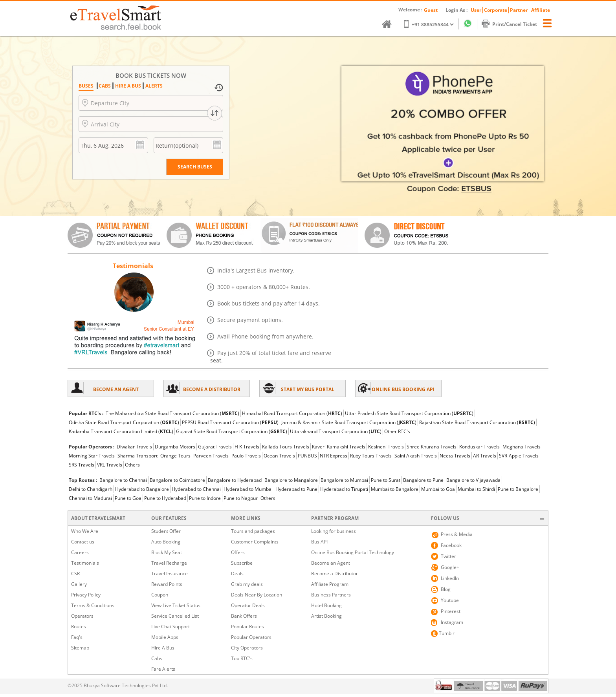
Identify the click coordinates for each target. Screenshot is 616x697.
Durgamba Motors (175, 447)
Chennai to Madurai (90, 498)
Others (132, 465)
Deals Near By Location (257, 595)
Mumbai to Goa (438, 489)
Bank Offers (244, 616)
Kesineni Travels (386, 447)
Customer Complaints (255, 542)
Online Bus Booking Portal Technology (353, 552)
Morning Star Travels (92, 456)
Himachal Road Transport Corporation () (292, 413)
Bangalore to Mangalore (291, 480)
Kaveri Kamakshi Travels (339, 447)
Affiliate (541, 10)
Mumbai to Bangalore (395, 489)
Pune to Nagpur (241, 498)
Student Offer (166, 531)
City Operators (247, 648)
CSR (75, 574)
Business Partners (331, 595)
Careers (80, 552)
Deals (237, 574)
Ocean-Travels (279, 456)
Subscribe (242, 563)
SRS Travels (82, 465)
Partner (519, 10)
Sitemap (80, 648)
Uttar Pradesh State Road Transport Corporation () (409, 413)
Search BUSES (195, 167)
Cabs (157, 658)
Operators (82, 616)
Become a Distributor (335, 574)
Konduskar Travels (479, 447)
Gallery (79, 584)
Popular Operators (251, 637)
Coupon (160, 595)
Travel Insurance (170, 574)
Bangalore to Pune (423, 480)
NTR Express (334, 456)
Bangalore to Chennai (123, 480)
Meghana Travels (522, 447)
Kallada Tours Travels (286, 447)
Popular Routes (247, 627)
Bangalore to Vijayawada (473, 480)
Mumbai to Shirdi (476, 489)
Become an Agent (331, 563)
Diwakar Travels (134, 447)
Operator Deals (248, 605)
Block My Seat (167, 552)
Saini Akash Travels (416, 456)
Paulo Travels (246, 456)
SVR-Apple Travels (519, 456)
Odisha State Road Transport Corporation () (124, 422)
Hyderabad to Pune (296, 489)
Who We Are (85, 531)
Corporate (496, 10)
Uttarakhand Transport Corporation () (336, 431)
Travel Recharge (169, 563)
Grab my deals (247, 584)
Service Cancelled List (175, 616)
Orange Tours (175, 456)
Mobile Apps (165, 637)
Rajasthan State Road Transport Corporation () (477, 422)
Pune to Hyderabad (165, 498)
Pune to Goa (128, 498)
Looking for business (334, 531)
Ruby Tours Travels (371, 456)
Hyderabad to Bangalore (142, 489)
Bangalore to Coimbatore (177, 480)
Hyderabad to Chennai (196, 489)
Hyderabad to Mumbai (248, 489)
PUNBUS (307, 456)
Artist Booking (326, 616)
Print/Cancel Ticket (513, 24)
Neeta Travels (455, 456)
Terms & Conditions (93, 605)
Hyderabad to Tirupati (344, 489)
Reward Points (167, 584)
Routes (79, 627)
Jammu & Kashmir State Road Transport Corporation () (349, 422)
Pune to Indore (205, 498)
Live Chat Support (170, 627)
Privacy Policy (86, 595)
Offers (238, 552)
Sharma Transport (137, 456)
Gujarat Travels (215, 447)
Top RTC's (242, 658)
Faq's (77, 637)
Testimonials (85, 563)
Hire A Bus (163, 648)
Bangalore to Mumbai (344, 480)
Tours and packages (253, 531)
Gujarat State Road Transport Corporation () (232, 431)
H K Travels (247, 447)
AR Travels (485, 456)
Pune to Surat (386, 480)
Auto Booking (166, 542)
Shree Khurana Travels (432, 447)
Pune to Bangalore (518, 489)
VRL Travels (110, 465)
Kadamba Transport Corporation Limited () (121, 431)
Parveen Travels (211, 456)
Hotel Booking (326, 605)
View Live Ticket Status (176, 605)
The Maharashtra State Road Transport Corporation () (172, 413)
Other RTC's (397, 431)
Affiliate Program (330, 584)
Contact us (83, 542)
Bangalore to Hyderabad (235, 480)
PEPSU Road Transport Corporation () (230, 422)
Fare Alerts (163, 669)
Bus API (319, 542)
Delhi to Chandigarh (91, 489)
